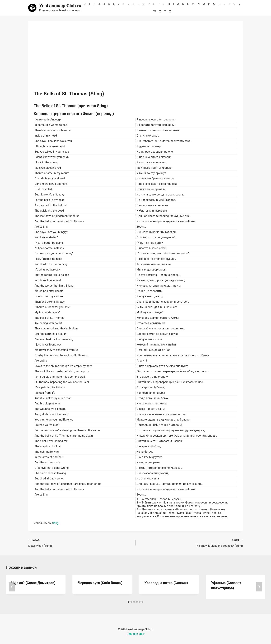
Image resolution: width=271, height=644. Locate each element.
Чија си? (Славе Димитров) (33, 583)
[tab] (129, 602)
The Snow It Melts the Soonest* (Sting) (191, 543)
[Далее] (259, 587)
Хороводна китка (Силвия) (166, 583)
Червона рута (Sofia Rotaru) (100, 583)
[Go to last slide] (12, 587)
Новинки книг (135, 634)
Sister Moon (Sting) (80, 543)
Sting (55, 523)
